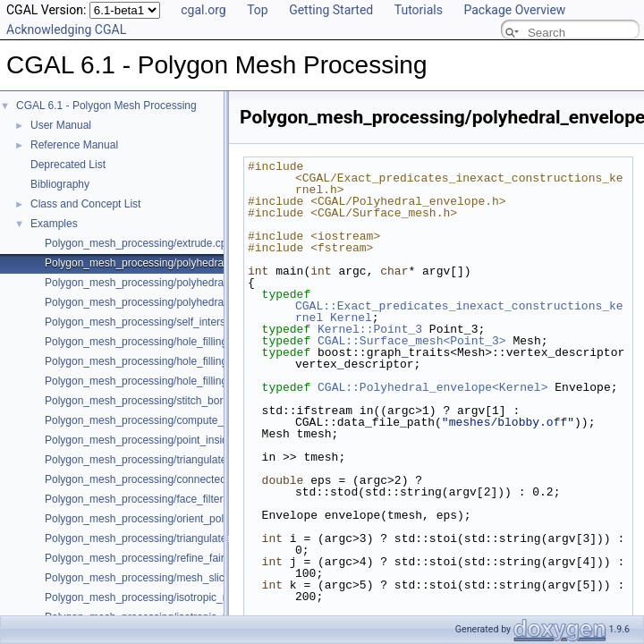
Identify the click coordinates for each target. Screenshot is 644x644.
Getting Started (331, 10)
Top (258, 10)
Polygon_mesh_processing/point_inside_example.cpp (173, 440)
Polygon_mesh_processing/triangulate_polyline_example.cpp (191, 538)
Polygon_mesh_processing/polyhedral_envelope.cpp (170, 263)
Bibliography (60, 184)
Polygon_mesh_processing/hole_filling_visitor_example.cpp (186, 381)
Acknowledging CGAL (66, 30)
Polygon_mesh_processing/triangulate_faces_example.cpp (185, 460)
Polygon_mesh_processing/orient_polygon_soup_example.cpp (194, 519)
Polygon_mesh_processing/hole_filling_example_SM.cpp (181, 361)
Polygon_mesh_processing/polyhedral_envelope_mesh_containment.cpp (219, 302)
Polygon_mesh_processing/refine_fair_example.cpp (168, 558)
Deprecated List (68, 165)
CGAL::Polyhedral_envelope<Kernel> (432, 387)
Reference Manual (74, 145)
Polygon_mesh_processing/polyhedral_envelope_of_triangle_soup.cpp (213, 283)
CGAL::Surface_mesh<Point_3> (412, 341)
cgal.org (203, 10)
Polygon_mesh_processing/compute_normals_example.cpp (187, 420)
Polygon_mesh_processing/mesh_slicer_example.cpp (173, 578)
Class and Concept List (85, 204)
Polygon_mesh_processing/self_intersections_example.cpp (186, 322)
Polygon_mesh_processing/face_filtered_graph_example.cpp (190, 499)
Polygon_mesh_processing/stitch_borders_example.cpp (178, 401)
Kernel (351, 318)
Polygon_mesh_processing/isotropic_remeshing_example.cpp (192, 597)
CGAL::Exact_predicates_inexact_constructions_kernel (459, 312)
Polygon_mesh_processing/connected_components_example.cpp (201, 479)
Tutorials (419, 10)
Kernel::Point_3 (370, 329)
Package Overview (514, 10)
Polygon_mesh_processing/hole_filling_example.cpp (169, 342)
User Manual (61, 125)
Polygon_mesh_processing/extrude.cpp (139, 243)
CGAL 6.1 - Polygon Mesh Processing (106, 106)
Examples (54, 224)
